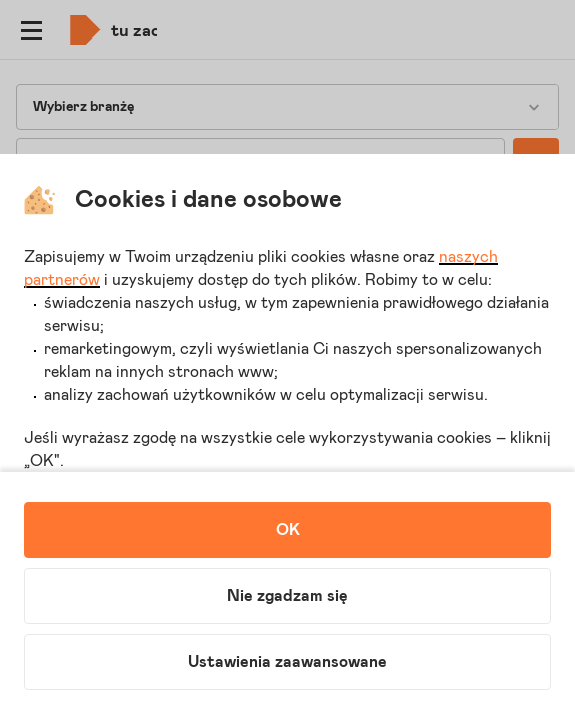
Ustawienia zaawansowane (287, 662)
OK (288, 530)
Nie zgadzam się (287, 596)
